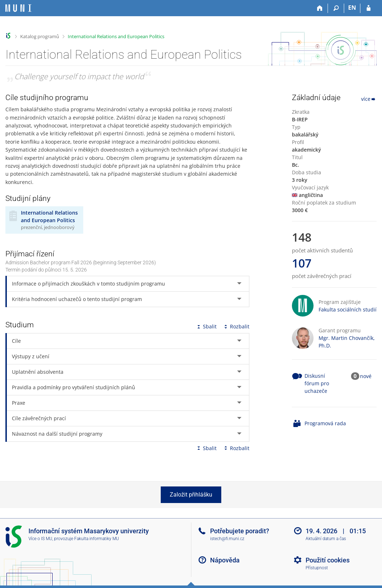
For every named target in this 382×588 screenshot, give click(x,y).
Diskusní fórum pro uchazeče (317, 383)
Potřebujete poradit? (240, 531)
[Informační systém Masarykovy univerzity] (18, 8)
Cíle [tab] (16, 341)
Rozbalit (236, 326)
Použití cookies (328, 560)
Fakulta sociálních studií (348, 309)
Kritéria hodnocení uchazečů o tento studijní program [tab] (77, 299)
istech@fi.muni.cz (227, 539)
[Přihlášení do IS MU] (368, 8)
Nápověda (225, 560)
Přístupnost (317, 568)
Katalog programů (40, 36)
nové (366, 376)
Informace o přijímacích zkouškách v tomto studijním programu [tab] (88, 284)
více (369, 99)
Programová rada (325, 423)
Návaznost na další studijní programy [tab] (57, 434)
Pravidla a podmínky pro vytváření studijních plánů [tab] (74, 387)
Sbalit (206, 326)
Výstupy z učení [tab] (31, 356)
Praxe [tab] (19, 403)
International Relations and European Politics (116, 36)
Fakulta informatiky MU (97, 539)
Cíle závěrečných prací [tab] (39, 418)
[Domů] (320, 8)
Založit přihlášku (191, 495)
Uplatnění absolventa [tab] (38, 372)
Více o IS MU (40, 539)
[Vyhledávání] (336, 8)
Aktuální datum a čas (326, 539)
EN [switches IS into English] (352, 8)
